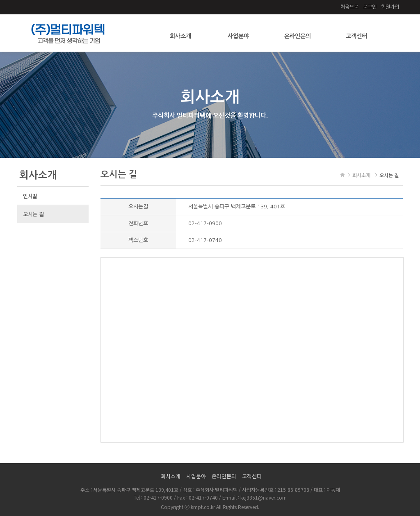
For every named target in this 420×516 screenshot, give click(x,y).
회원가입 (390, 7)
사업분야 (238, 36)
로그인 (370, 7)
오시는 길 (33, 214)
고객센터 (356, 36)
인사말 (30, 196)
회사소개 (180, 36)
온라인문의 (298, 36)
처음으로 (349, 7)
